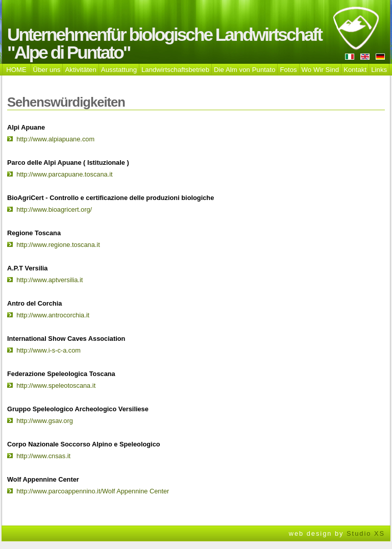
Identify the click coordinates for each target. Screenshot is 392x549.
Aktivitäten (80, 70)
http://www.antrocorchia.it (53, 315)
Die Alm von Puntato (245, 70)
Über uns (47, 70)
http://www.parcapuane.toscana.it (65, 174)
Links (379, 70)
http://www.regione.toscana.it (58, 245)
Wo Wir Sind (321, 70)
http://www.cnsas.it (43, 456)
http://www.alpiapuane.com (55, 139)
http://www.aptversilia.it (50, 280)
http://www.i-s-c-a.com (48, 350)
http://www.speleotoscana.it (56, 385)
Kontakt (355, 70)
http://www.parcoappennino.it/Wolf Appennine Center (93, 491)
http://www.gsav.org (45, 421)
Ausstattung (119, 70)
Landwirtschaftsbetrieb (175, 70)
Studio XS (366, 533)
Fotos (288, 70)
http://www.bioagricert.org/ (54, 209)
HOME (16, 70)
